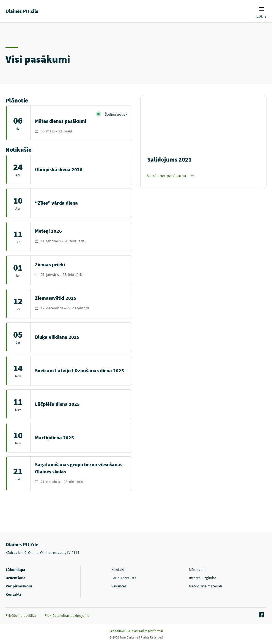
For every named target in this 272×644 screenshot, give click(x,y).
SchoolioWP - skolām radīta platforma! (136, 631)
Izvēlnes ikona (261, 9)
